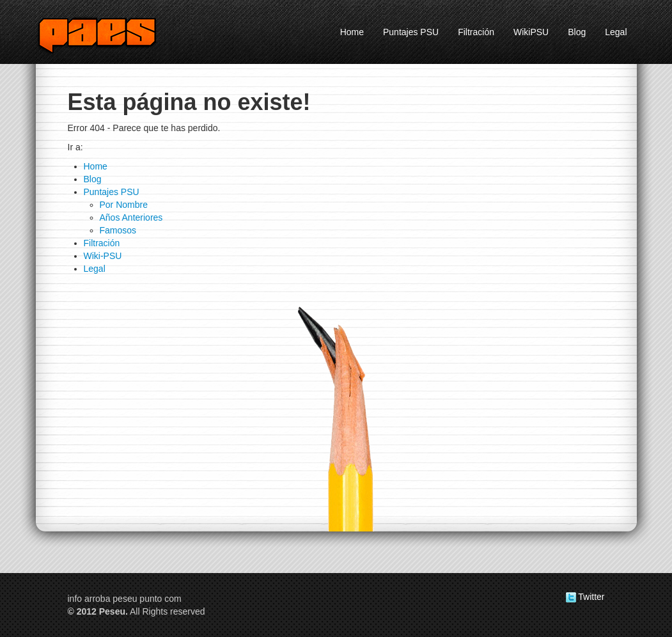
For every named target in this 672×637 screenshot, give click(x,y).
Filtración (476, 32)
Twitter (585, 597)
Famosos (118, 230)
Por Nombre (124, 205)
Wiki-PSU (103, 256)
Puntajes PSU (411, 32)
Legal (616, 32)
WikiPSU (531, 32)
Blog (577, 32)
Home (352, 32)
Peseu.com (113, 35)
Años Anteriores (131, 217)
